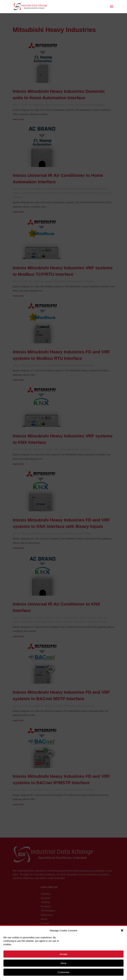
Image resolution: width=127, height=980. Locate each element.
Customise (64, 972)
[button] (122, 930)
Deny (63, 963)
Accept (63, 954)
